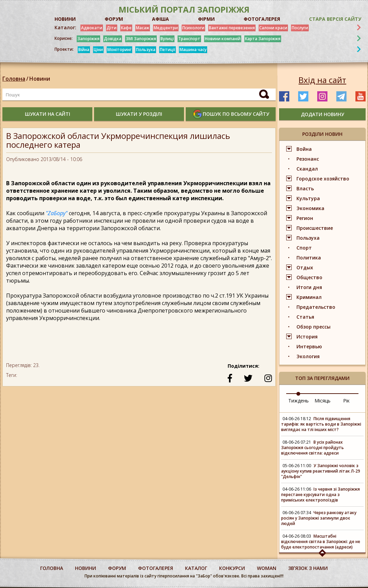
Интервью (309, 346)
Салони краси (273, 28)
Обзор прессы (313, 327)
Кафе (126, 28)
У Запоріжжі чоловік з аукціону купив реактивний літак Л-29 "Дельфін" (321, 471)
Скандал (307, 169)
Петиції (167, 50)
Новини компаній (223, 39)
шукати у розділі (139, 114)
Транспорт (189, 39)
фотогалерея (156, 568)
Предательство (316, 307)
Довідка (113, 39)
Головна (14, 79)
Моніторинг (119, 50)
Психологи (193, 28)
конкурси (232, 568)
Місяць (323, 401)
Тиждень (298, 401)
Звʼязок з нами (308, 568)
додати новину (323, 114)
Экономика (310, 208)
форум (117, 568)
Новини (40, 79)
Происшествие (315, 228)
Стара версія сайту (335, 19)
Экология (308, 356)
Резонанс (308, 159)
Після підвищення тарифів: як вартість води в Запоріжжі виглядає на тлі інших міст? (321, 424)
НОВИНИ (65, 19)
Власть (305, 188)
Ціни (98, 50)
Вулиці (167, 39)
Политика (309, 258)
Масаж (143, 28)
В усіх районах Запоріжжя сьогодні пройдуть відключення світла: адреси (312, 448)
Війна (84, 50)
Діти (112, 28)
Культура (308, 198)
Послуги (300, 28)
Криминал (309, 297)
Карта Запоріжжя (263, 39)
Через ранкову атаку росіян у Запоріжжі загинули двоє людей (319, 518)
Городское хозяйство (323, 179)
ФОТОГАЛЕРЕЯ (262, 19)
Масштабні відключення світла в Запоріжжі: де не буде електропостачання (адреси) (321, 542)
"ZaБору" (57, 213)
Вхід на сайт (322, 80)
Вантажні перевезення (232, 28)
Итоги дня (309, 287)
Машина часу (193, 50)
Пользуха (146, 50)
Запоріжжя (88, 39)
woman (267, 568)
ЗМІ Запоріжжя (141, 39)
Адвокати (92, 28)
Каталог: (65, 28)
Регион (305, 218)
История (307, 337)
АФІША (160, 19)
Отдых (305, 267)
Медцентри (166, 28)
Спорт (304, 248)
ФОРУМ (114, 19)
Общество (309, 277)
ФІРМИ (206, 19)
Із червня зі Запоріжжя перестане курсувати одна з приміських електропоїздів (320, 495)
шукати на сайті (48, 114)
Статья (305, 317)
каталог (196, 568)
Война (304, 149)
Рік (346, 401)
